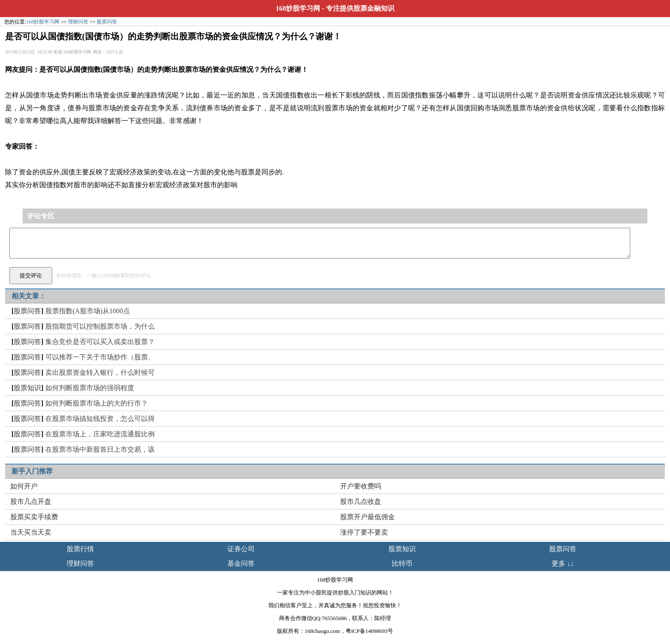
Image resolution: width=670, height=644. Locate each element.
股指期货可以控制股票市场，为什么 (100, 326)
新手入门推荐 (32, 471)
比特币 (402, 563)
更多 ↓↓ (563, 563)
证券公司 (241, 549)
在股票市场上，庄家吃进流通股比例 (100, 434)
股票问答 (107, 22)
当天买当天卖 (31, 532)
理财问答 (78, 22)
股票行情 (80, 549)
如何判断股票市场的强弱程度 (90, 388)
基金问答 (241, 563)
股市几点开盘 (31, 501)
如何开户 (24, 486)
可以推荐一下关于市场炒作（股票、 (100, 357)
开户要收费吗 (361, 486)
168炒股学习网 (298, 8)
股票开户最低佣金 (367, 517)
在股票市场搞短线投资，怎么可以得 (100, 419)
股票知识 (27, 388)
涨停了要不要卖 (364, 532)
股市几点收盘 (361, 501)
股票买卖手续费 (34, 517)
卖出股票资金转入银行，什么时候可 (100, 372)
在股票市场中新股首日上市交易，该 (100, 449)
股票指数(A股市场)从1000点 (88, 311)
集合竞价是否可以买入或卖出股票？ (100, 342)
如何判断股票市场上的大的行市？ (97, 403)
